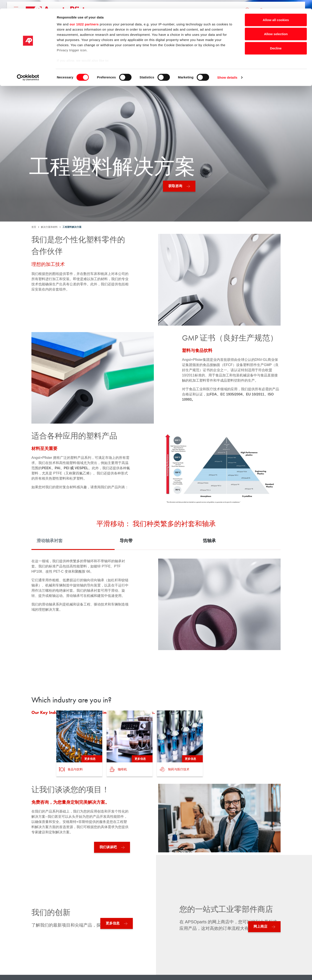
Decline (276, 40)
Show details (227, 69)
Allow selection (276, 26)
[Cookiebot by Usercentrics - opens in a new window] (28, 69)
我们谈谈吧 (108, 847)
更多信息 (113, 923)
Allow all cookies (276, 11)
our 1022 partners (84, 16)
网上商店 (260, 926)
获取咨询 (175, 186)
